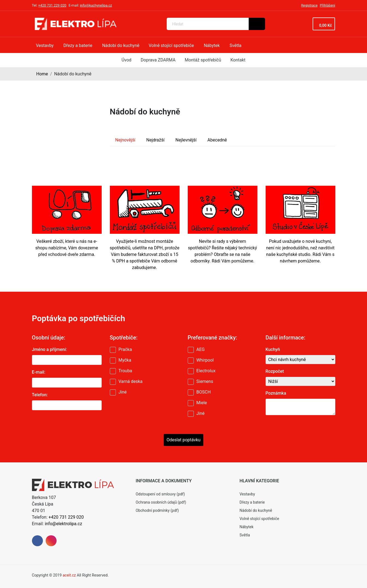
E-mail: (39, 372)
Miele (202, 403)
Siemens (205, 381)
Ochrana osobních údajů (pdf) (161, 502)
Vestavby (247, 494)
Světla (245, 535)
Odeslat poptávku (183, 440)
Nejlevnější (186, 140)
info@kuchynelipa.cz (96, 5)
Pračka (125, 349)
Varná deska (131, 381)
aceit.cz (69, 575)
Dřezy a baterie (252, 502)
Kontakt (238, 60)
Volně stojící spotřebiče (259, 519)
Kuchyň (273, 349)
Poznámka (276, 393)
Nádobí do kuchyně (256, 510)
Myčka (125, 360)
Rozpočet (275, 371)
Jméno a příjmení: (50, 349)
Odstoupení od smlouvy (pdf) (160, 494)
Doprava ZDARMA (158, 60)
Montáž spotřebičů (203, 60)
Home (42, 74)
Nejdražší (155, 140)
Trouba (125, 371)
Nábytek (246, 527)
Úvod (127, 60)
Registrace (309, 5)
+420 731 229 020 (52, 5)
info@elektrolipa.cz (63, 524)
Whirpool (205, 360)
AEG (201, 349)
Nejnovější (125, 140)
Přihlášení (327, 5)
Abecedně (217, 140)
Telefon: (40, 395)
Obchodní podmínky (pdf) (157, 510)
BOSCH (204, 392)
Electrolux (206, 371)
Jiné (123, 392)
